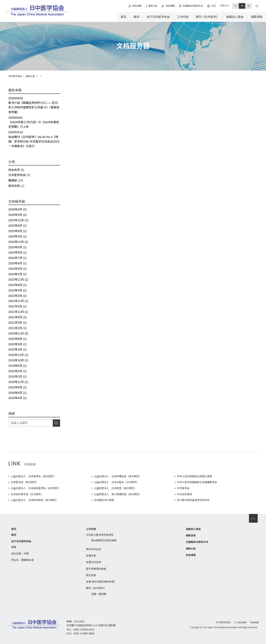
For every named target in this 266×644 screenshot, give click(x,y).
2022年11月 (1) (18, 301)
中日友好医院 (185, 494)
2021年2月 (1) (17, 328)
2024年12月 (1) (18, 242)
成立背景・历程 (20, 554)
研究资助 (91, 575)
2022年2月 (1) (17, 306)
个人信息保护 (240, 622)
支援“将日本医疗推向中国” (101, 582)
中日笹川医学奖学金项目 (100, 535)
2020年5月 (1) (17, 344)
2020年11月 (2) (18, 333)
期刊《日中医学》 (207, 17)
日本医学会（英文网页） (25, 482)
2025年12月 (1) (18, 220)
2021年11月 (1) (18, 312)
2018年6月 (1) (17, 393)
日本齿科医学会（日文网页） (27, 494)
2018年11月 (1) (18, 382)
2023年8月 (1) (17, 285)
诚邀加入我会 (235, 17)
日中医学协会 (17, 175)
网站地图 (137, 6)
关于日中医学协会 (158, 17)
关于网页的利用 (223, 622)
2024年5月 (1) (17, 269)
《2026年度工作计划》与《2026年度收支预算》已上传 (34, 122)
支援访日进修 (94, 562)
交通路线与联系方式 (193, 6)
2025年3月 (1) (17, 236)
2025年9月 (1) (17, 226)
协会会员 (14, 170)
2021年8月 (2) (17, 317)
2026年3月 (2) (17, 215)
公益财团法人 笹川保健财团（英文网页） (118, 494)
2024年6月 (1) (17, 263)
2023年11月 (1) (18, 280)
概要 (14, 547)
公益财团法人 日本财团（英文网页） (115, 488)
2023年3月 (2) (17, 296)
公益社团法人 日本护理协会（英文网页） (118, 476)
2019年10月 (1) (18, 360)
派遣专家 (91, 556)
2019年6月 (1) (17, 366)
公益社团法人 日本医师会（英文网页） (33, 476)
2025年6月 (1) (17, 231)
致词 (137, 17)
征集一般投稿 (99, 594)
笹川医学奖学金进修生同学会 (193, 500)
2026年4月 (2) (17, 209)
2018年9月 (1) (17, 387)
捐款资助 (257, 17)
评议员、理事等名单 (22, 560)
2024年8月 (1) (17, 252)
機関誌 (13, 180)
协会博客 (170, 6)
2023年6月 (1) (17, 290)
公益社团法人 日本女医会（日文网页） (116, 482)
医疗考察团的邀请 (96, 569)
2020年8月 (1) (17, 339)
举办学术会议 (94, 549)
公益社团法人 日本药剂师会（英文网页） (35, 500)
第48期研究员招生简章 (104, 541)
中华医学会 (183, 488)
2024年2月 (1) (17, 274)
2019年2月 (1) (17, 377)
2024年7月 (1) (17, 258)
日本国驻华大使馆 (104, 500)
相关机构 (14, 186)
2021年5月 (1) (17, 323)
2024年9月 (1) (17, 247)
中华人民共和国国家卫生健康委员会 (197, 482)
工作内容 (183, 17)
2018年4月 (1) (17, 398)
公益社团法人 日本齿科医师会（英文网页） (36, 488)
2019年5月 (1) (17, 371)
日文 (214, 6)
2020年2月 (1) (17, 349)
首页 (123, 17)
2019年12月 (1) (18, 355)
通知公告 (153, 6)
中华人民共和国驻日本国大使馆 (195, 476)
